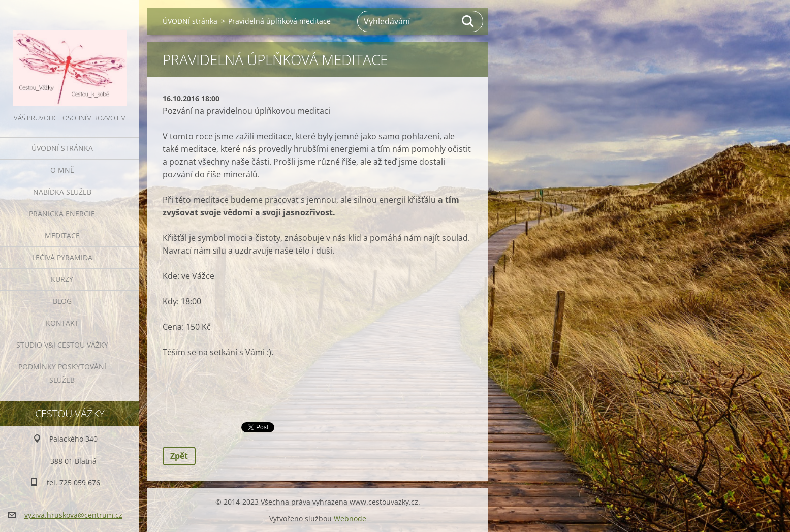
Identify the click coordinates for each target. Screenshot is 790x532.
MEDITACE (62, 236)
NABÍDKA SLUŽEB (62, 192)
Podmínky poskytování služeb (62, 373)
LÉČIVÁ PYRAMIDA (62, 257)
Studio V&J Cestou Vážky (62, 345)
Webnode (350, 519)
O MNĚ (62, 170)
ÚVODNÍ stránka (62, 148)
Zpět (179, 456)
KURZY (62, 279)
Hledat (468, 21)
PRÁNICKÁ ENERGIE (62, 214)
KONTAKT (62, 323)
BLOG (62, 301)
